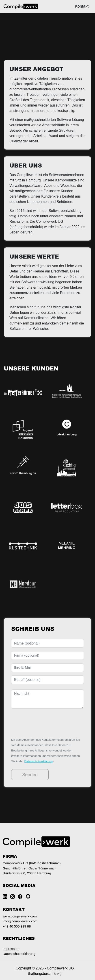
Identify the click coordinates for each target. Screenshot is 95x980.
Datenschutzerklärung (39, 761)
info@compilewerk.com (20, 921)
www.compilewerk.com (20, 916)
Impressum (11, 949)
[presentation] (45, 723)
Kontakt (82, 6)
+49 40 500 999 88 (17, 926)
